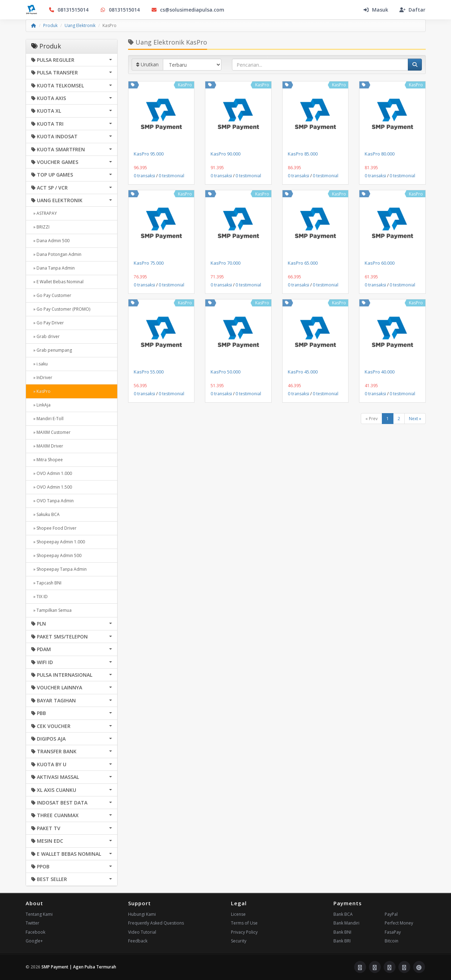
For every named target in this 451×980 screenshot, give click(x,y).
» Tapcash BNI (46, 583)
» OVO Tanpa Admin (52, 501)
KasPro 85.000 (303, 154)
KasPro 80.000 (380, 154)
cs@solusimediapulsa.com (188, 10)
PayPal (391, 914)
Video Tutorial (142, 932)
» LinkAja (41, 405)
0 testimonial (171, 176)
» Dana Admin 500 (50, 241)
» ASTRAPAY (44, 213)
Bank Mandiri (346, 923)
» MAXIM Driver (47, 446)
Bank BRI (342, 941)
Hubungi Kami (142, 914)
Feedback (138, 941)
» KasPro (41, 391)
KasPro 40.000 (380, 372)
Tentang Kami (39, 914)
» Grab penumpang (52, 350)
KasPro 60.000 (380, 263)
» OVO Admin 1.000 (52, 473)
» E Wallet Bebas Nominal (57, 282)
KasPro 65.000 (303, 263)
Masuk (376, 10)
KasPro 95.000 (149, 154)
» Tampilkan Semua (51, 610)
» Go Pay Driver (48, 323)
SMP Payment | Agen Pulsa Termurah (79, 967)
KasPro (185, 85)
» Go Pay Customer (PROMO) (61, 309)
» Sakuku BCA (45, 514)
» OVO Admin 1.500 (52, 487)
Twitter (32, 923)
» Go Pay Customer (51, 295)
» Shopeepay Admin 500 (56, 555)
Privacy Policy (244, 932)
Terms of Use (244, 923)
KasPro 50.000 (225, 372)
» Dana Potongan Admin (56, 254)
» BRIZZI (40, 227)
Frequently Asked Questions (156, 923)
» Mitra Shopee (47, 460)
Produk (50, 25)
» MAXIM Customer (51, 432)
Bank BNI (342, 932)
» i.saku (39, 364)
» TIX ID (39, 597)
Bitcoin (392, 941)
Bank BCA (343, 914)
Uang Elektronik (80, 25)
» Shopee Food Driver (54, 528)
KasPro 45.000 (303, 372)
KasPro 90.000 (225, 154)
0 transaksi (144, 176)
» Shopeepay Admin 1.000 (58, 542)
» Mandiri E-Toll (47, 419)
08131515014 (68, 10)
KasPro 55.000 (149, 372)
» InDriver (42, 378)
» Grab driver (45, 336)
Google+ (34, 941)
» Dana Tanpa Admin (53, 268)
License (238, 914)
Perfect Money (399, 923)
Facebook (35, 932)
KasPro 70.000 (225, 263)
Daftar (412, 10)
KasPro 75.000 (149, 263)
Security (239, 941)
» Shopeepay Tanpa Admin (59, 569)
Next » (415, 419)
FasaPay (393, 932)
